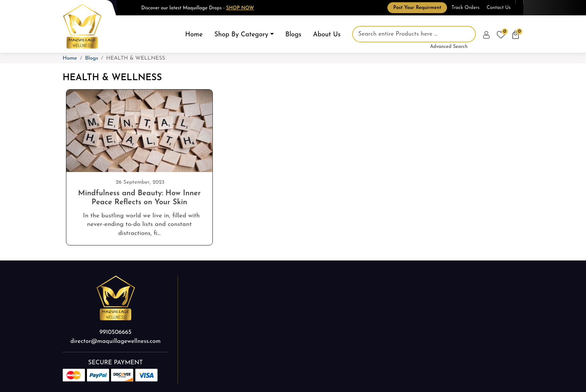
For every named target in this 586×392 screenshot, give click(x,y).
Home (194, 35)
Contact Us (499, 8)
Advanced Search (449, 47)
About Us (327, 35)
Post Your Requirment (417, 8)
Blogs (294, 35)
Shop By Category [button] (241, 35)
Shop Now (240, 8)
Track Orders (466, 8)
